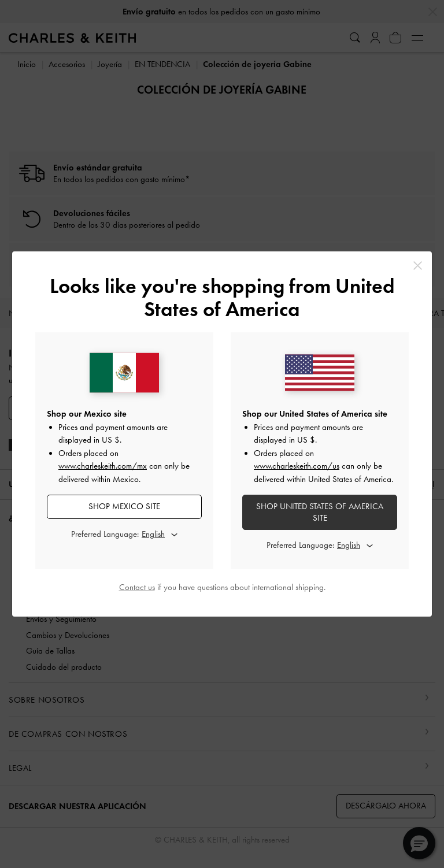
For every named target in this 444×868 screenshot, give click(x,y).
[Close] (418, 266)
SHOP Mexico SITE (124, 506)
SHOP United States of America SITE (320, 512)
